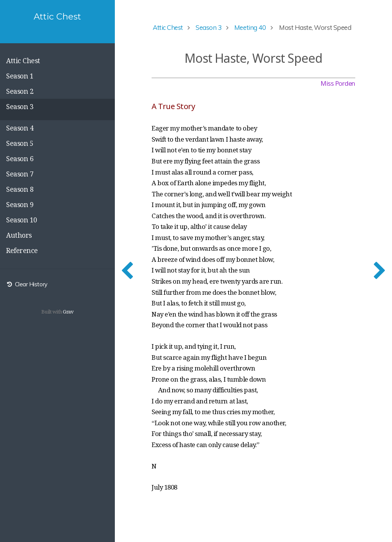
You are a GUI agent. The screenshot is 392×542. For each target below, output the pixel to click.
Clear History (27, 284)
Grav (68, 312)
